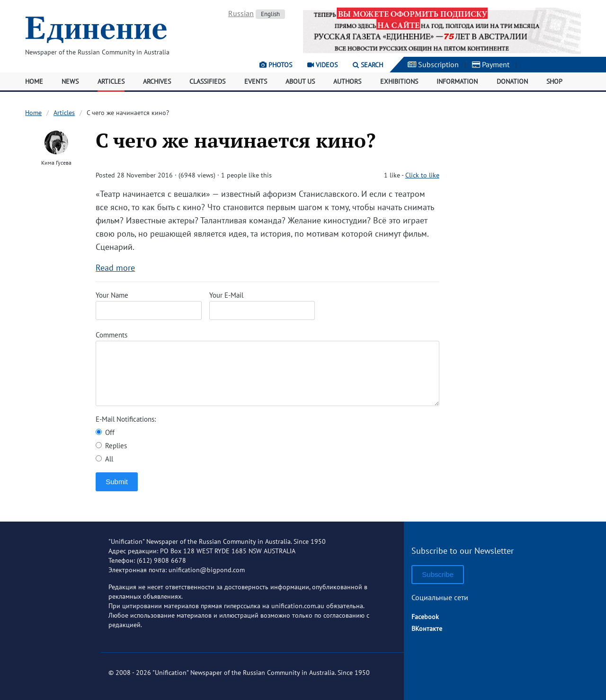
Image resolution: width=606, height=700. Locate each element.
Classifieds (207, 81)
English (270, 14)
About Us (300, 81)
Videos (322, 65)
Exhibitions (399, 81)
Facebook (425, 617)
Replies (111, 446)
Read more (115, 268)
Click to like (422, 175)
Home (34, 81)
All (104, 459)
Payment (491, 64)
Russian (241, 13)
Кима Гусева (56, 163)
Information (457, 81)
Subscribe (438, 574)
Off (105, 432)
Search (368, 65)
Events (256, 81)
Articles (111, 81)
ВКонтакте (427, 629)
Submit (117, 482)
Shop (554, 81)
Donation (512, 81)
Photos (276, 65)
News (70, 81)
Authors (347, 81)
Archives (157, 81)
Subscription (433, 64)
